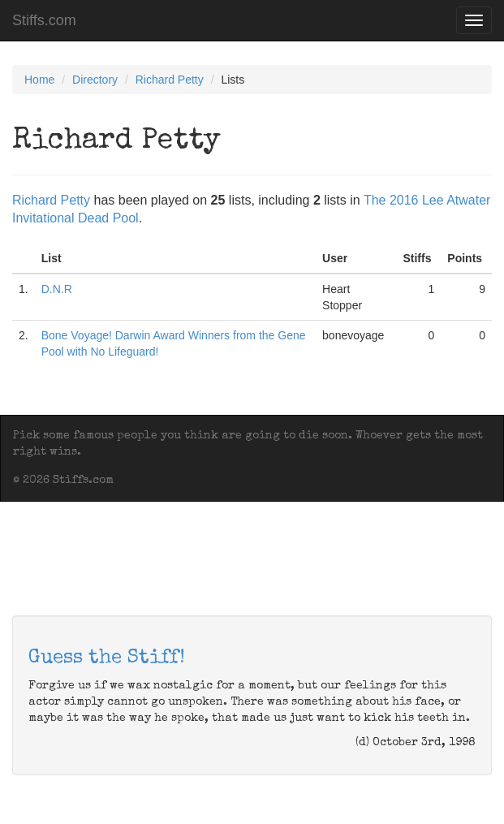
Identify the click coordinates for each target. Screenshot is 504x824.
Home (39, 80)
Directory (95, 80)
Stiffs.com (44, 20)
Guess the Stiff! (107, 658)
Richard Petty (170, 80)
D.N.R (57, 289)
